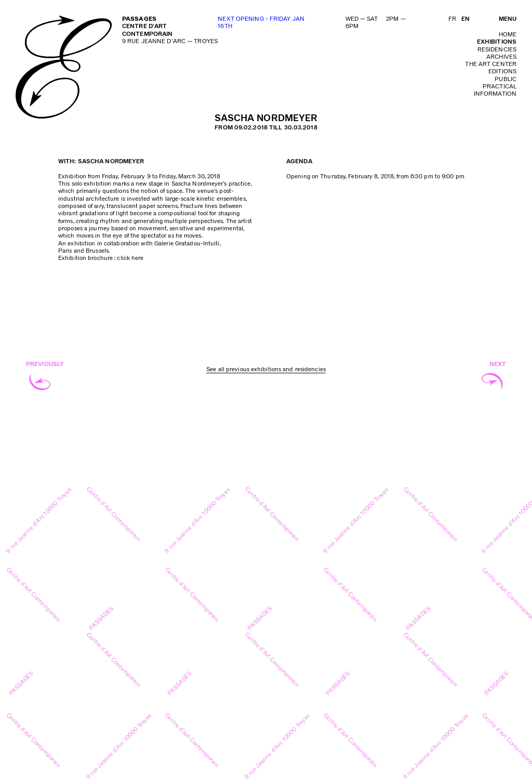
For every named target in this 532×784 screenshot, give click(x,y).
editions (502, 71)
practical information (495, 90)
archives (501, 57)
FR (452, 19)
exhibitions (497, 42)
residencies (497, 50)
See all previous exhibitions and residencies (266, 369)
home (508, 35)
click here (130, 258)
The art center (491, 64)
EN (465, 19)
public (506, 79)
